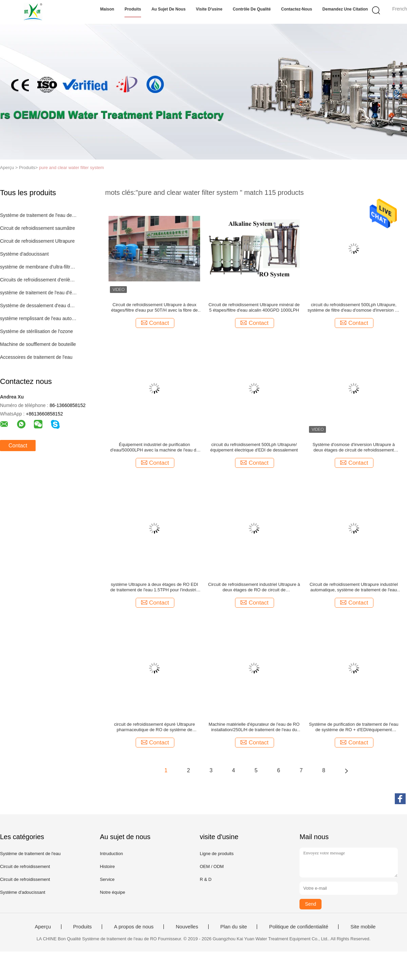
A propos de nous (134, 927)
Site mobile (363, 927)
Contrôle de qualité (252, 9)
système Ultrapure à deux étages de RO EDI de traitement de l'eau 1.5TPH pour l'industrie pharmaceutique (154, 587)
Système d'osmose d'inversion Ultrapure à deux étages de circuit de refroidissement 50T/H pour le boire (354, 447)
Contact (18, 446)
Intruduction (111, 854)
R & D (206, 879)
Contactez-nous (297, 9)
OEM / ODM (212, 866)
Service (107, 879)
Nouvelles (187, 927)
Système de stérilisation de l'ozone (36, 331)
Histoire (107, 866)
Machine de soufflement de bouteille (38, 344)
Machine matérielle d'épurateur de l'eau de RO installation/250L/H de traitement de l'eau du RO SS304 (254, 727)
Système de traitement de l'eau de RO (38, 215)
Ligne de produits (217, 854)
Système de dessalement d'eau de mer (38, 306)
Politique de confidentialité (298, 927)
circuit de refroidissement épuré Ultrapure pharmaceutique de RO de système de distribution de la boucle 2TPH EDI (154, 727)
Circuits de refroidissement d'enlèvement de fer (38, 280)
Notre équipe (112, 892)
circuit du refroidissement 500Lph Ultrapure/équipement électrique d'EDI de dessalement (254, 447)
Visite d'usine (209, 9)
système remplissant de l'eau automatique (38, 318)
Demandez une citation (345, 9)
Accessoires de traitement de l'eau (36, 357)
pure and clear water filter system (71, 168)
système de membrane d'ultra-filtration (38, 267)
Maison (107, 9)
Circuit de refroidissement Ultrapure (37, 241)
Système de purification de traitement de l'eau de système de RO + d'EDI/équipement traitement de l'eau (354, 727)
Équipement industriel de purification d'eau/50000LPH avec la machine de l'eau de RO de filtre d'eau (154, 447)
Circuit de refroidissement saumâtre (37, 228)
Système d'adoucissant (24, 254)
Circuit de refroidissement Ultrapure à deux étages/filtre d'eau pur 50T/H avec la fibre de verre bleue (154, 308)
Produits (133, 9)
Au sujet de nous (168, 9)
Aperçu (43, 927)
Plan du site (234, 927)
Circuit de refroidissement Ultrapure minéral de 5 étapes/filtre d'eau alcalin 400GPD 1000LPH (254, 307)
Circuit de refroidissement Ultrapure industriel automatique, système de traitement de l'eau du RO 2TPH (354, 587)
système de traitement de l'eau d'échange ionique (38, 293)
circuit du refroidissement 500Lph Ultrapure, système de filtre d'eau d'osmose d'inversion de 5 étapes (354, 308)
